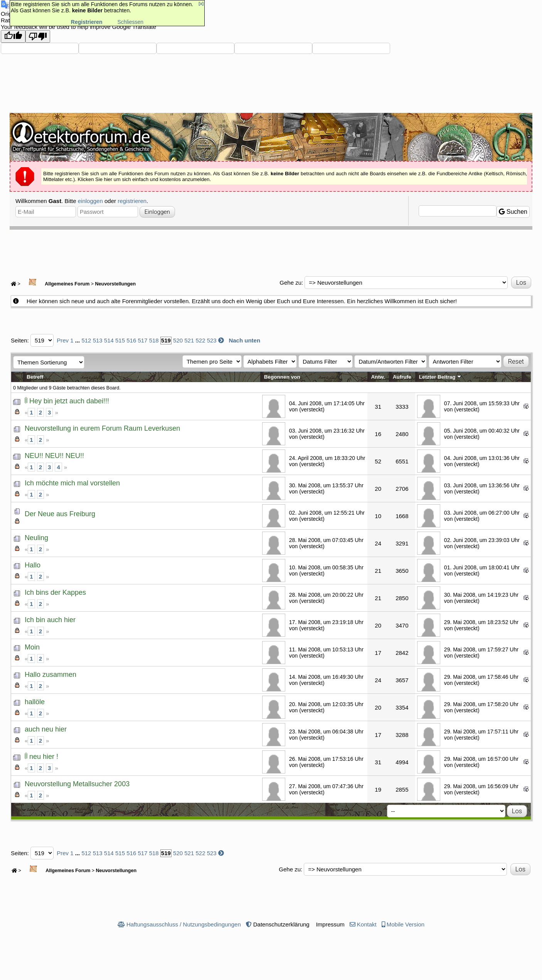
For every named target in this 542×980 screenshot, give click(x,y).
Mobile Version (406, 924)
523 (212, 340)
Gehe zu (290, 283)
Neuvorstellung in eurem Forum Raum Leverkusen (102, 428)
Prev (63, 340)
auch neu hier (46, 729)
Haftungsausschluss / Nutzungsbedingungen (184, 924)
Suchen (513, 212)
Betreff (35, 377)
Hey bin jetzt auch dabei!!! (69, 401)
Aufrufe (402, 377)
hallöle (35, 702)
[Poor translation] (38, 36)
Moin (32, 647)
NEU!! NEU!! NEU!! (54, 456)
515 (120, 340)
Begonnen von (282, 377)
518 (154, 340)
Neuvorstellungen (116, 284)
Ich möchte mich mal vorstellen (72, 483)
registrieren (132, 201)
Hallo (33, 565)
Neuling (36, 538)
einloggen (90, 201)
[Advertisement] (271, 251)
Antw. (378, 377)
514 (109, 340)
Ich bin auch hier (50, 620)
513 (98, 340)
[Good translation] (13, 36)
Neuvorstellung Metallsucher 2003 (77, 784)
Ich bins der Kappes (55, 592)
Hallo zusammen (50, 675)
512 (86, 340)
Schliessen (130, 22)
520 (178, 340)
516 (131, 340)
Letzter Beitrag (440, 377)
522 (200, 340)
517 (142, 340)
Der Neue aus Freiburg (60, 514)
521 (189, 340)
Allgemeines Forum (56, 284)
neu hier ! (44, 757)
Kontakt (367, 924)
